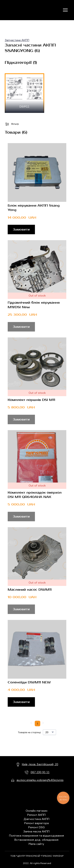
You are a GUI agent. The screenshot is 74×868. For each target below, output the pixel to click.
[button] (21, 230)
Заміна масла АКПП (36, 831)
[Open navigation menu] (65, 10)
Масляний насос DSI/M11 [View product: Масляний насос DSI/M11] (30, 590)
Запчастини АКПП (17, 40)
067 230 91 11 (40, 772)
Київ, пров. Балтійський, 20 (40, 764)
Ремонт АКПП (36, 815)
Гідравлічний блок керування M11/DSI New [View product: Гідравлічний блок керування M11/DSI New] (34, 305)
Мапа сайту (36, 844)
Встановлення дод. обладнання (36, 840)
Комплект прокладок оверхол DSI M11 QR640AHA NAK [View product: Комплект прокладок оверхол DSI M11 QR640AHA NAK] (35, 495)
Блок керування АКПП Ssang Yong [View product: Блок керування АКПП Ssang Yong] (34, 208)
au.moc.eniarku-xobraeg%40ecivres (40, 780)
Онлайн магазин (37, 811)
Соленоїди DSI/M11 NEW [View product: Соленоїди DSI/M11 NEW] (29, 682)
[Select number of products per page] (49, 732)
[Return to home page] (21, 10)
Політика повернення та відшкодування (37, 835)
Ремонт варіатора (37, 823)
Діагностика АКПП (37, 819)
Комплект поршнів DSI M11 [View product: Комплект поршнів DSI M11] (31, 400)
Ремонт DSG (37, 827)
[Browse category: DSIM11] (24, 93)
